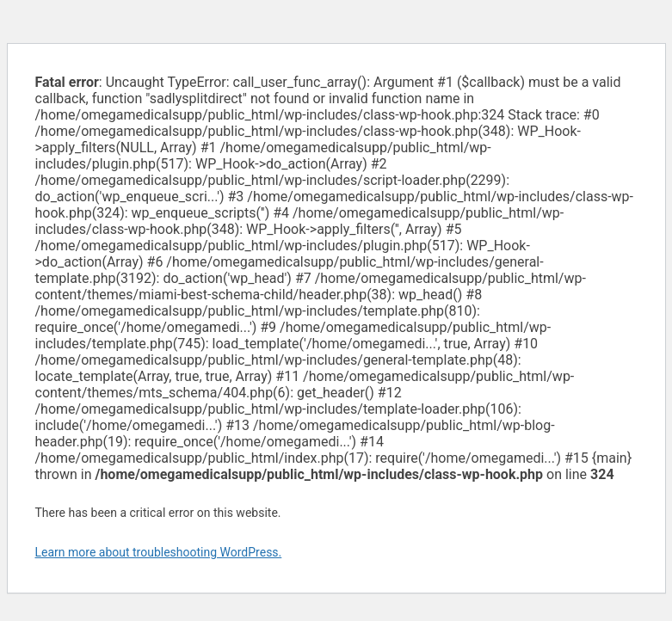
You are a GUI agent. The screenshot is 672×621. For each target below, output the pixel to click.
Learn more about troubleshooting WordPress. (159, 552)
